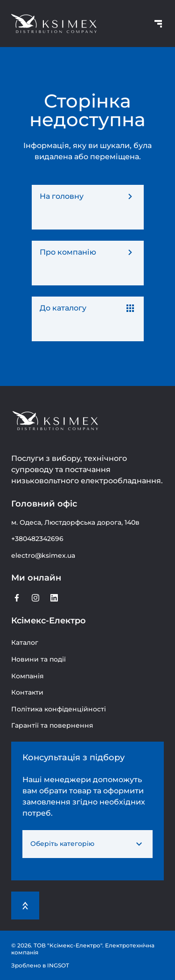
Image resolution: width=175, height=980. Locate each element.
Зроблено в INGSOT (40, 965)
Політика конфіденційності (59, 709)
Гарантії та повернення (52, 725)
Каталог (25, 642)
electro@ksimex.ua (43, 555)
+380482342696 (37, 539)
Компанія (28, 676)
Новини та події (38, 659)
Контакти (27, 692)
